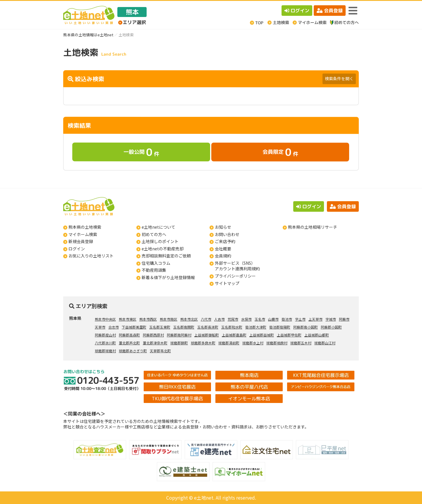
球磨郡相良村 (277, 343)
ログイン (297, 11)
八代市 (206, 319)
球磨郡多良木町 (203, 343)
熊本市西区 (148, 319)
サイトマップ (227, 283)
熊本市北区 (189, 319)
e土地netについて (158, 227)
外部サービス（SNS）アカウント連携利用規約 (237, 266)
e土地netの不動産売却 (163, 249)
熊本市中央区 (105, 319)
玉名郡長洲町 (208, 327)
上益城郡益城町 (262, 335)
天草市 (100, 327)
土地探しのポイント (160, 241)
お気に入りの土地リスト (91, 256)
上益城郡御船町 (207, 335)
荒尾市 (233, 319)
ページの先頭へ (410, 492)
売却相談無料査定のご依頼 (166, 256)
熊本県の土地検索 (85, 227)
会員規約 (223, 256)
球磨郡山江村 (325, 343)
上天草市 (315, 319)
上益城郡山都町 (317, 335)
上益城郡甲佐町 (289, 335)
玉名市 (260, 319)
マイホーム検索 (83, 234)
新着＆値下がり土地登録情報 (168, 277)
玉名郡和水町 (232, 327)
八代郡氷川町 (105, 343)
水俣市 (246, 319)
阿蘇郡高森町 (129, 335)
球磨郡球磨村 (105, 351)
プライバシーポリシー (235, 276)
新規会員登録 (81, 241)
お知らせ (223, 227)
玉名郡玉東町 (160, 327)
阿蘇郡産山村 (105, 335)
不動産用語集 (154, 270)
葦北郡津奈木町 (155, 343)
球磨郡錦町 (179, 343)
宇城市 (331, 319)
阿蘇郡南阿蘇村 (179, 335)
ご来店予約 (225, 241)
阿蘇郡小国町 (331, 327)
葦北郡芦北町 (129, 343)
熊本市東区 (128, 319)
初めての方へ (154, 234)
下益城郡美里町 (134, 327)
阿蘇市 (344, 319)
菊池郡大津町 (256, 327)
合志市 (114, 327)
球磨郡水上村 (253, 343)
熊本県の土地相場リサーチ (313, 227)
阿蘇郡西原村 (153, 335)
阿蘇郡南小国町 (306, 327)
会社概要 (223, 249)
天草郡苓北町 (160, 351)
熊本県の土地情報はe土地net (88, 35)
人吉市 (219, 319)
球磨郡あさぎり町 (133, 351)
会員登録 (330, 11)
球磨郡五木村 (301, 343)
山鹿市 (273, 319)
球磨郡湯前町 (229, 343)
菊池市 (287, 319)
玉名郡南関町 (184, 327)
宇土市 (300, 319)
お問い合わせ (227, 234)
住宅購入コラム (156, 263)
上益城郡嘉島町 (234, 335)
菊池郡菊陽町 (280, 327)
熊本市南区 (169, 319)
